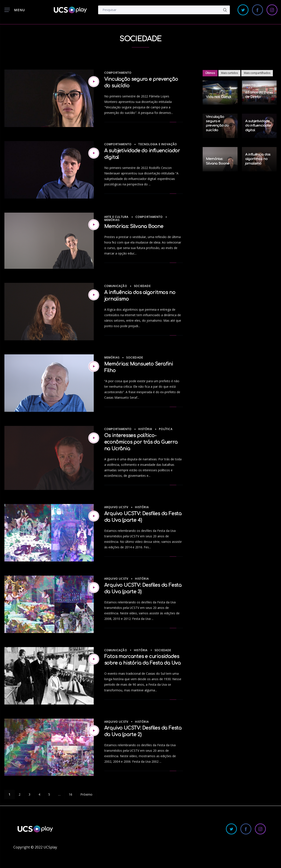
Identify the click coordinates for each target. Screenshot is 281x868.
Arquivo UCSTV (116, 507)
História (145, 429)
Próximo (86, 794)
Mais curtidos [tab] (229, 73)
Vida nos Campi (218, 97)
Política (166, 429)
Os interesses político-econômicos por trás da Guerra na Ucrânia (141, 442)
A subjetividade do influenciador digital (258, 126)
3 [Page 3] (29, 794)
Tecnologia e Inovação (158, 144)
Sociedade (142, 286)
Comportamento (118, 73)
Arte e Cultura (116, 217)
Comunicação (116, 286)
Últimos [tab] (210, 73)
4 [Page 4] (39, 794)
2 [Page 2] (20, 794)
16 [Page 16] (70, 794)
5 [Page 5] (49, 794)
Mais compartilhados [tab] (257, 73)
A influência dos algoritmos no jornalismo (258, 159)
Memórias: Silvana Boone (134, 226)
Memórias (112, 220)
